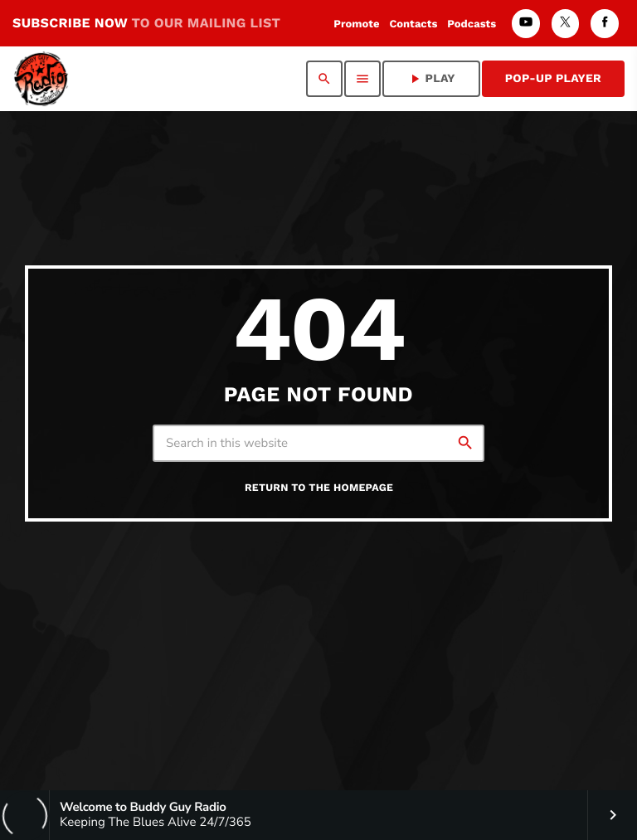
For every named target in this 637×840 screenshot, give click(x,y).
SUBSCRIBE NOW (146, 23)
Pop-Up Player (553, 79)
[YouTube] (526, 24)
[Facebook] (605, 24)
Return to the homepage (319, 488)
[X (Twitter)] (566, 24)
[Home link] (41, 79)
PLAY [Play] (431, 79)
